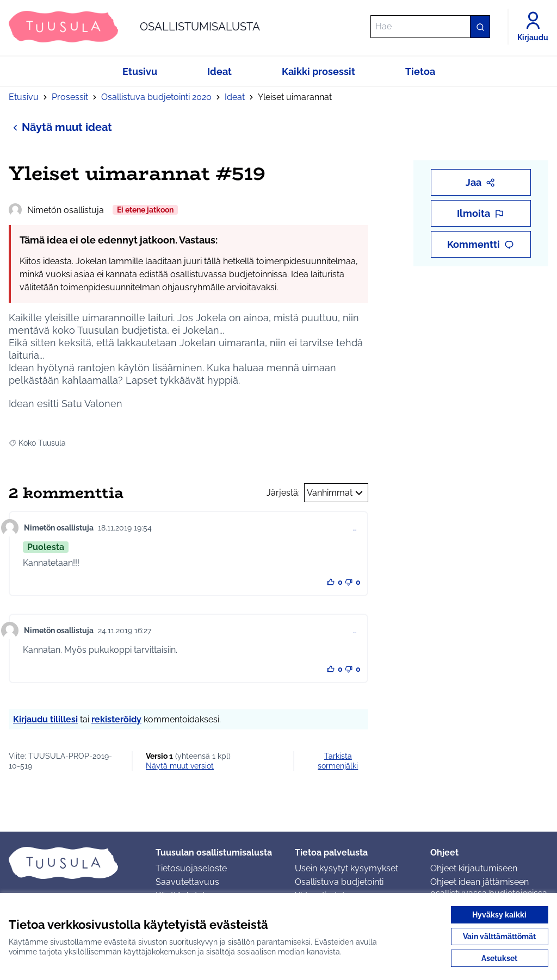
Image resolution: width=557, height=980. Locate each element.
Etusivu (24, 97)
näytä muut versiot (180, 766)
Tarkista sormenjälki (338, 761)
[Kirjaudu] (533, 27)
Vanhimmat (336, 493)
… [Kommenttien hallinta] (355, 528)
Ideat (235, 97)
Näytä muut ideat (60, 127)
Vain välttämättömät (499, 937)
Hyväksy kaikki (499, 915)
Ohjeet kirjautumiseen (474, 868)
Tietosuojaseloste (191, 868)
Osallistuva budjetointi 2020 (156, 97)
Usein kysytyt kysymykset (346, 868)
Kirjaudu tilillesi (45, 719)
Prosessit (70, 97)
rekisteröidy (116, 719)
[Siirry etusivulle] (134, 27)
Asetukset (499, 958)
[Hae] (430, 27)
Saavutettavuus (187, 882)
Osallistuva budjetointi (339, 882)
